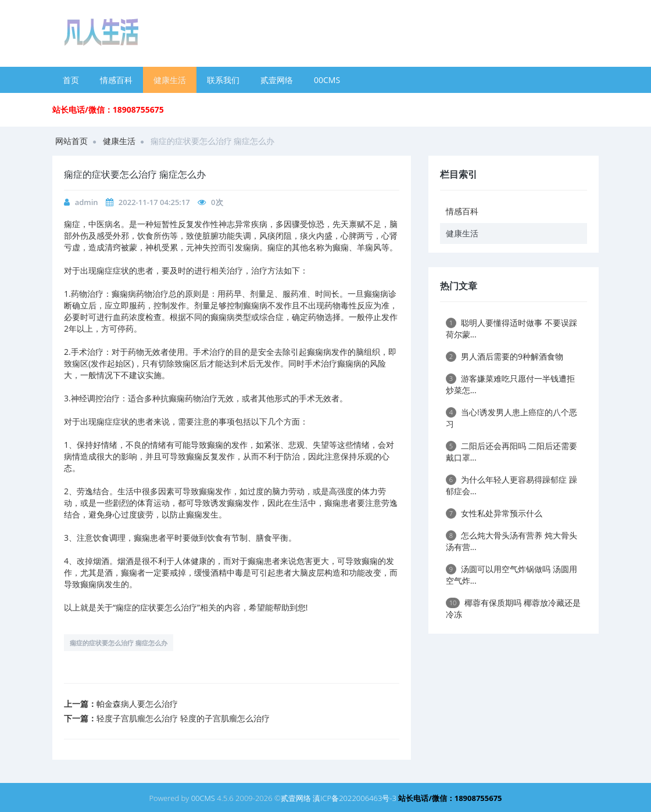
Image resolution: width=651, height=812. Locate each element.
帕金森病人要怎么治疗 (137, 704)
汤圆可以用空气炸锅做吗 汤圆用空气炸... (512, 575)
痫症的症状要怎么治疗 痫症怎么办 (119, 643)
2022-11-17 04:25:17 (154, 202)
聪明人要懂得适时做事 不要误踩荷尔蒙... (512, 328)
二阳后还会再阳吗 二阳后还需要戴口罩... (512, 452)
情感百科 (116, 80)
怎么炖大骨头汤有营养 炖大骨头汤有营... (512, 541)
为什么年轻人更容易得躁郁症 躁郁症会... (512, 485)
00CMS (327, 80)
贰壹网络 (277, 80)
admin (87, 202)
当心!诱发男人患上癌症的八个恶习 (512, 418)
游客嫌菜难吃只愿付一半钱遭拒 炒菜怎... (510, 384)
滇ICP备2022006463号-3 (355, 798)
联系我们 (223, 80)
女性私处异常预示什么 (494, 513)
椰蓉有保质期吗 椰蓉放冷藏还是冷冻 (513, 608)
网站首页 (71, 141)
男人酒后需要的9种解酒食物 (505, 356)
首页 (71, 80)
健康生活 (170, 80)
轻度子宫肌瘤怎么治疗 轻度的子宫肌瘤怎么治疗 (183, 718)
